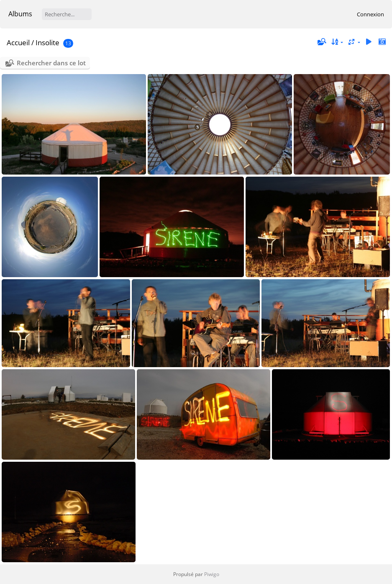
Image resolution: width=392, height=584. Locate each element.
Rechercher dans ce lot (51, 63)
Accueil (18, 42)
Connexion (370, 14)
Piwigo (212, 574)
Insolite (47, 42)
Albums (20, 14)
